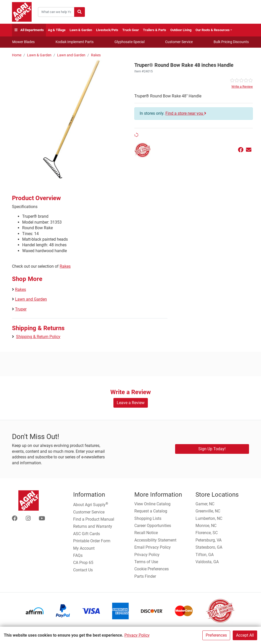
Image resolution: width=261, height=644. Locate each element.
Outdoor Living (181, 30)
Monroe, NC (206, 526)
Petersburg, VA (208, 540)
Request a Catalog (151, 511)
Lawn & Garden (81, 30)
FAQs (78, 555)
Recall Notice (146, 533)
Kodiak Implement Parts (75, 42)
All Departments (29, 30)
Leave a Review (131, 403)
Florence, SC (207, 533)
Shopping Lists (148, 518)
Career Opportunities (153, 526)
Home (17, 55)
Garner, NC (205, 504)
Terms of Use (146, 562)
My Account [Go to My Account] (84, 548)
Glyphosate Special (129, 42)
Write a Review (242, 87)
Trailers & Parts (155, 30)
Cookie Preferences (152, 569)
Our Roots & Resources (213, 30)
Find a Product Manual (94, 519)
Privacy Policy (137, 635)
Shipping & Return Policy (38, 337)
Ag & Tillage (57, 30)
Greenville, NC (208, 511)
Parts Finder (145, 576)
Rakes (96, 55)
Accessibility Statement (155, 540)
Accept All (245, 635)
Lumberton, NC (209, 518)
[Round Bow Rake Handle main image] (71, 119)
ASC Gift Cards (87, 534)
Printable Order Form (92, 541)
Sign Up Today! (212, 449)
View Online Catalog (152, 504)
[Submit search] (80, 12)
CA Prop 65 (83, 563)
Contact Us (83, 570)
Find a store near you (186, 113)
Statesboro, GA (209, 547)
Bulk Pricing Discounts (231, 42)
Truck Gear (131, 30)
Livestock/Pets (107, 30)
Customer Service (179, 42)
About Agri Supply (91, 504)
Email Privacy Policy (153, 547)
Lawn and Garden (71, 55)
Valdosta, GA (207, 562)
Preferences (216, 635)
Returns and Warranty (93, 526)
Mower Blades (23, 42)
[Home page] (22, 12)
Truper (21, 309)
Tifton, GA (205, 555)
